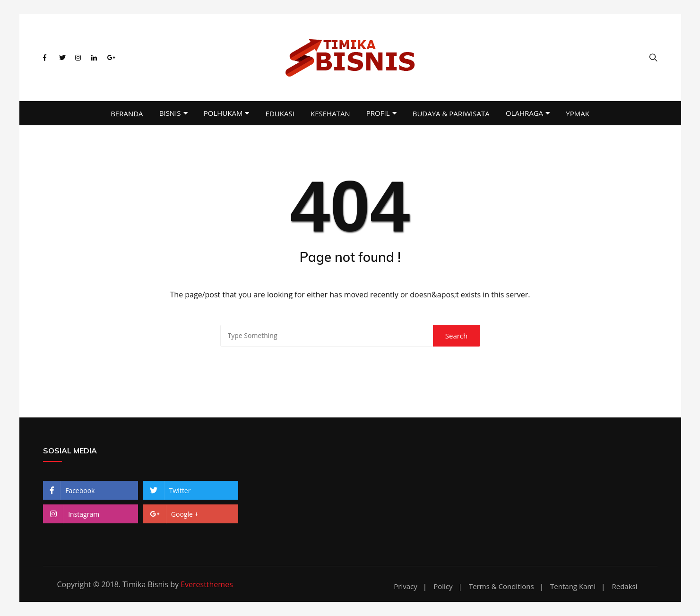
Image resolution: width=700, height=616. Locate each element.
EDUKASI (280, 113)
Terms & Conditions (501, 586)
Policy (443, 586)
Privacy (405, 586)
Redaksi (624, 586)
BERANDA (127, 113)
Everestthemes (207, 584)
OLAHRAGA (524, 113)
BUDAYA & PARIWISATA (451, 113)
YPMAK (578, 113)
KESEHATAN (330, 113)
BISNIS (170, 113)
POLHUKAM (223, 113)
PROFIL (378, 113)
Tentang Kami (573, 586)
